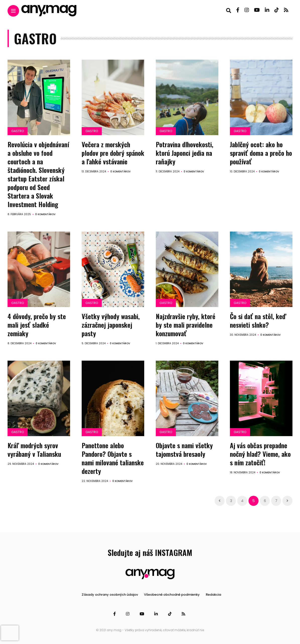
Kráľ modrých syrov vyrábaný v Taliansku (34, 449)
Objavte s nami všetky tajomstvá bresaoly (184, 449)
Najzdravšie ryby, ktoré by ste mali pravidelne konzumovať (186, 324)
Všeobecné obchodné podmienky (172, 594)
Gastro (18, 131)
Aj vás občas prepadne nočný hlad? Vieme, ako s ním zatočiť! (260, 453)
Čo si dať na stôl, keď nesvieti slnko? (258, 320)
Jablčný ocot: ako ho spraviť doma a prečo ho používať (261, 153)
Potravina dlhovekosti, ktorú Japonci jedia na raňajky (185, 153)
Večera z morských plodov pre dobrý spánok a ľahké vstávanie (113, 153)
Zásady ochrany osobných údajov (110, 594)
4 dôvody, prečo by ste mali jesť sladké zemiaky (37, 324)
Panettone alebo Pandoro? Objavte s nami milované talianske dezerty (113, 458)
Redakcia (213, 594)
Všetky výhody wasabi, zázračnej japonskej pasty (111, 324)
